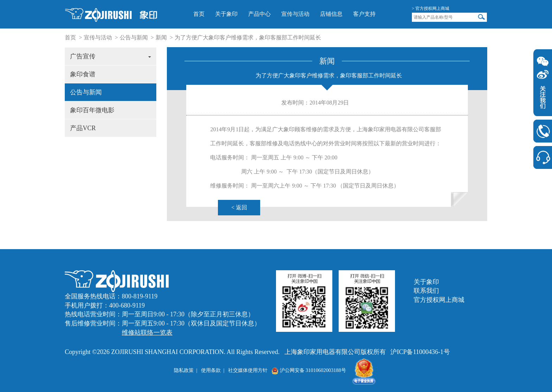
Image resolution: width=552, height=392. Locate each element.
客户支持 (364, 14)
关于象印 (226, 14)
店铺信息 (331, 14)
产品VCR (83, 128)
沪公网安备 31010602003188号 (309, 370)
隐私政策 (184, 370)
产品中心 (259, 14)
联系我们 (426, 291)
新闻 (161, 37)
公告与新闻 (134, 37)
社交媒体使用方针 (248, 370)
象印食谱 (83, 74)
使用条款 (211, 370)
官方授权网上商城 (439, 300)
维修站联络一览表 (147, 333)
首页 (199, 14)
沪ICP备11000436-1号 (420, 352)
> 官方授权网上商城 (431, 8)
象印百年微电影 (92, 110)
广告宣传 (111, 56)
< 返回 (239, 207)
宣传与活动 (295, 14)
